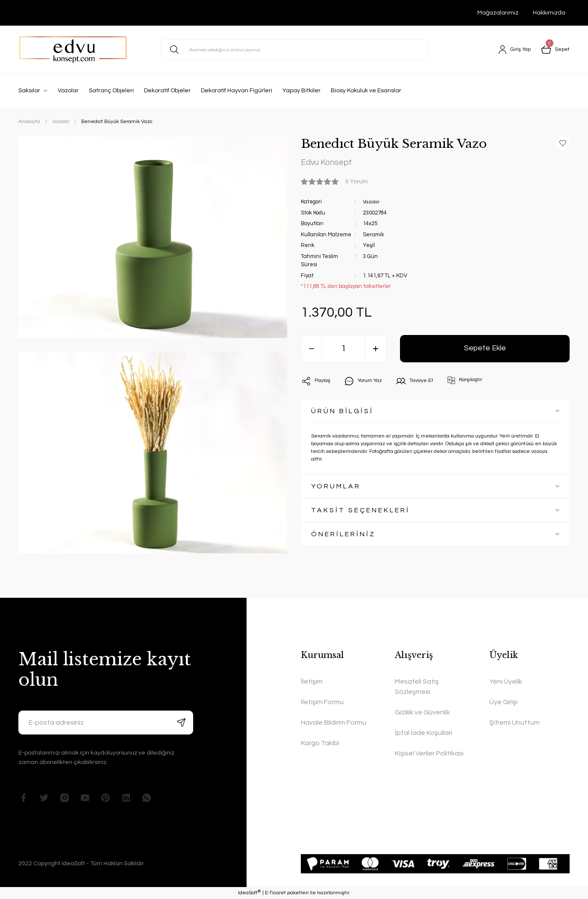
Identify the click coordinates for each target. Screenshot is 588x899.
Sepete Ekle (485, 351)
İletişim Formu (322, 702)
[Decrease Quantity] (312, 351)
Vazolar (372, 204)
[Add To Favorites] (563, 143)
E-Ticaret (275, 893)
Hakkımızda (549, 13)
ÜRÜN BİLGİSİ (342, 413)
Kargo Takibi (320, 743)
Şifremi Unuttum (514, 723)
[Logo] (73, 50)
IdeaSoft (249, 893)
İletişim (312, 682)
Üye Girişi (503, 702)
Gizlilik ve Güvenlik (422, 712)
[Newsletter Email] (106, 723)
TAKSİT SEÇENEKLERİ (360, 512)
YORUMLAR (336, 488)
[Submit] (181, 723)
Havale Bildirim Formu (334, 723)
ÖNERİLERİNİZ (343, 536)
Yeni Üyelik (506, 682)
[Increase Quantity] (376, 351)
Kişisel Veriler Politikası (429, 753)
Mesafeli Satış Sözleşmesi (417, 687)
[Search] (294, 50)
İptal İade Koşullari (423, 733)
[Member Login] (511, 50)
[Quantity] (344, 351)
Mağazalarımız (498, 13)
